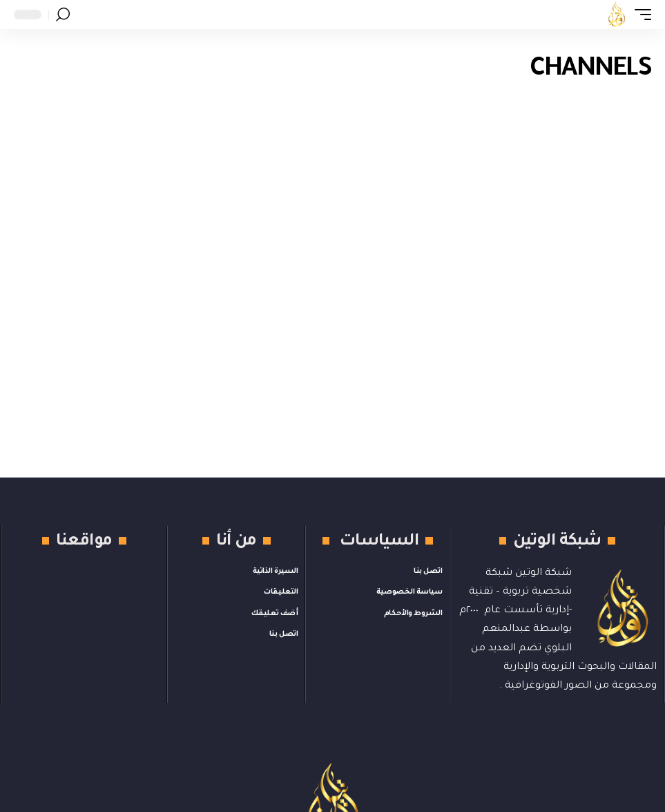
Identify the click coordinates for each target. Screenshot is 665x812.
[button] (639, 15)
